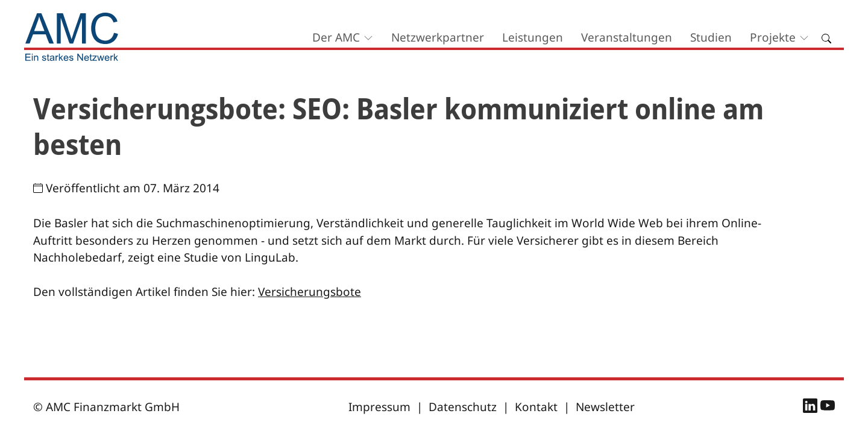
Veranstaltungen (627, 37)
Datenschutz (463, 407)
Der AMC (336, 37)
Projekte (773, 37)
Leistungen (533, 37)
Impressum (379, 407)
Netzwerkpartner (438, 37)
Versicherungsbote (310, 292)
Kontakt (536, 407)
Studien (711, 37)
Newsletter (605, 407)
